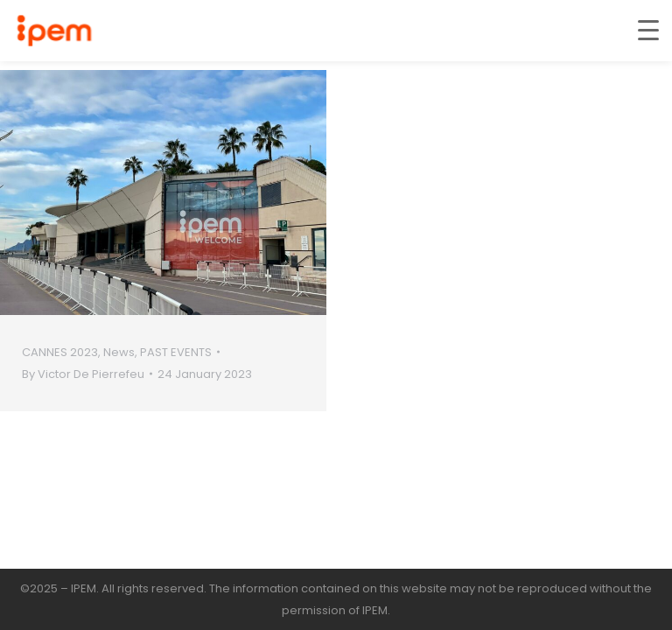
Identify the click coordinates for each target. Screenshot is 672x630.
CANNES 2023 (60, 352)
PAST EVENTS (176, 352)
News (119, 352)
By (83, 374)
